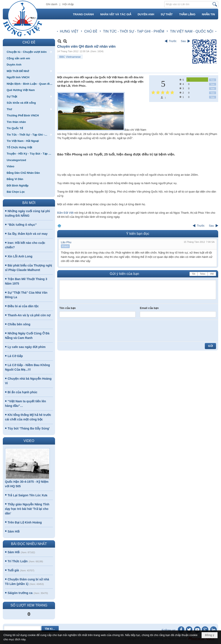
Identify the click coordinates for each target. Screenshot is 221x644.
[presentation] (92, 331)
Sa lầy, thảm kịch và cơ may (28, 234)
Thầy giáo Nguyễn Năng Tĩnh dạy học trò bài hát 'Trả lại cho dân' (27, 509)
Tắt (193, 274)
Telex (203, 274)
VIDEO (29, 441)
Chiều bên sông (19, 324)
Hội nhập (68, 4)
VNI (212, 274)
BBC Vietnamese (70, 57)
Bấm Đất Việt (65, 213)
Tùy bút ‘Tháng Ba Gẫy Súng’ (29, 428)
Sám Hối (13, 531)
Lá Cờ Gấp (15, 356)
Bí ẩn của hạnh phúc (22, 392)
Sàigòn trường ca (20, 593)
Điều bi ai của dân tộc (23, 306)
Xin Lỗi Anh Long (20, 256)
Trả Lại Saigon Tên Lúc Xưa (27, 495)
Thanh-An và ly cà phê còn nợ (29, 315)
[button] (29, 52)
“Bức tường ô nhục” (22, 225)
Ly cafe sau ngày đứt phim (27, 347)
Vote (213, 80)
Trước (173, 41)
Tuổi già (13, 570)
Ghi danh (52, 4)
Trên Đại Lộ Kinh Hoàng (25, 522)
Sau (183, 41)
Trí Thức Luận (17, 561)
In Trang (59, 226)
